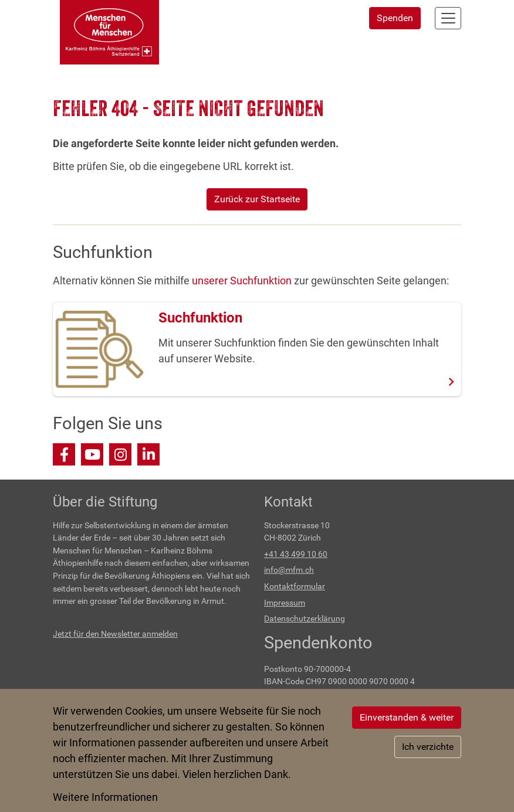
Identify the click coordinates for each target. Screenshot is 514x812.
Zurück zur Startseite (257, 199)
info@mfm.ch (289, 570)
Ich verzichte (428, 747)
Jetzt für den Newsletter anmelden (115, 634)
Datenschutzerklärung (305, 619)
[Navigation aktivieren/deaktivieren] (448, 18)
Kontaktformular (295, 587)
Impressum (285, 603)
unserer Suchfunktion (242, 281)
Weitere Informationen (105, 797)
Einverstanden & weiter (407, 717)
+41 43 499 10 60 (296, 554)
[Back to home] (109, 32)
